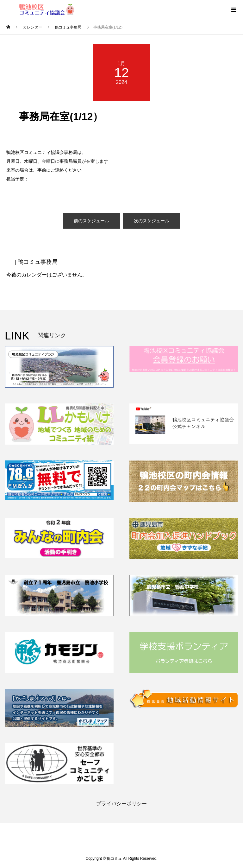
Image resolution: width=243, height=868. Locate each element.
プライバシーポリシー (121, 804)
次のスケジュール (152, 221)
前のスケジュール (91, 221)
